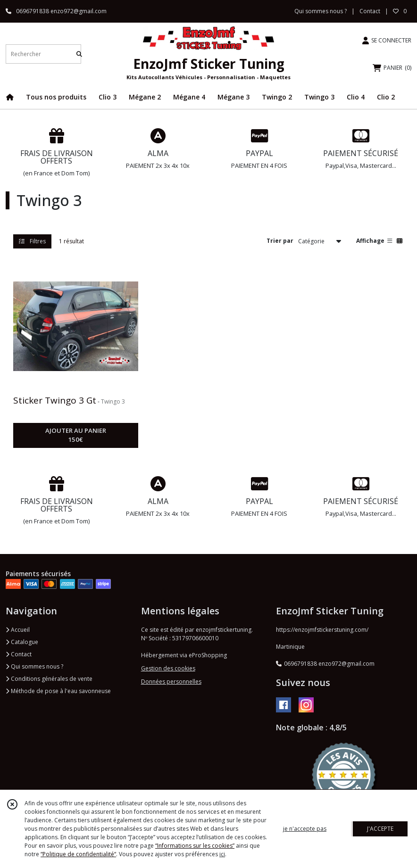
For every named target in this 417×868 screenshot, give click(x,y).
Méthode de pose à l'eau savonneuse (58, 691)
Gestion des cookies (168, 668)
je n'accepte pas (305, 829)
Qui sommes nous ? (34, 666)
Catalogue (22, 642)
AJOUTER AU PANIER (76, 436)
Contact (370, 11)
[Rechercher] (79, 54)
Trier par (280, 241)
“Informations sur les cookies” (195, 846)
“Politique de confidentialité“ (78, 854)
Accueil (18, 630)
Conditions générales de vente (49, 679)
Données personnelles (171, 682)
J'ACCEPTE (380, 829)
